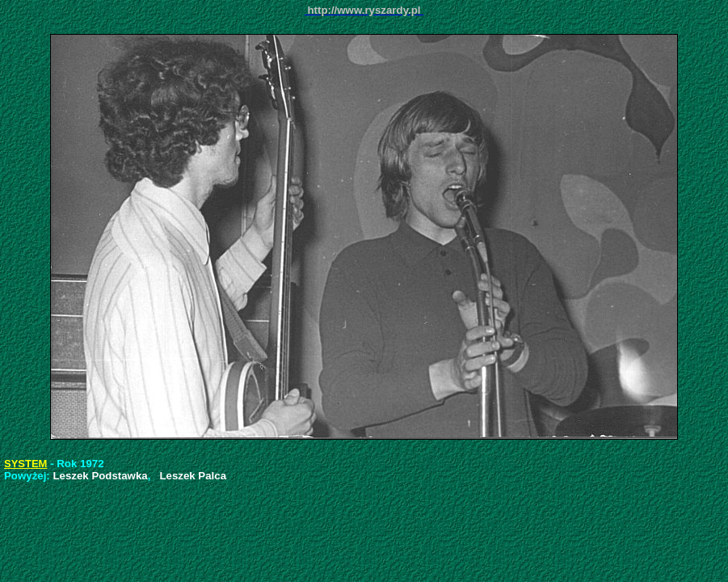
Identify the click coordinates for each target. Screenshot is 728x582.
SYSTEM (25, 464)
